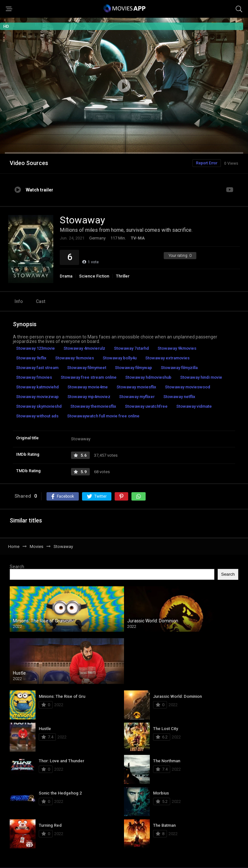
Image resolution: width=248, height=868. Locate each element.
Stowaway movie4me (88, 387)
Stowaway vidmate (194, 406)
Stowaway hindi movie (201, 377)
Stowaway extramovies (167, 358)
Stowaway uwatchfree (146, 406)
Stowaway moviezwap (37, 397)
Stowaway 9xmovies (75, 358)
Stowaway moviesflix (136, 387)
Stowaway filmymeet (87, 368)
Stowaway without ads (37, 416)
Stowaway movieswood (188, 387)
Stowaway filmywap (134, 368)
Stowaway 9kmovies (177, 348)
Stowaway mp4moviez (89, 397)
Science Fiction (94, 276)
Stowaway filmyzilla (179, 368)
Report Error (207, 163)
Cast (41, 301)
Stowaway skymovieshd (39, 406)
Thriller (123, 276)
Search (17, 567)
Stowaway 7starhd (131, 348)
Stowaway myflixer (137, 397)
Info (19, 301)
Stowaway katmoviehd (37, 387)
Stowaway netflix (179, 397)
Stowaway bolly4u (120, 358)
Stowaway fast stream (37, 368)
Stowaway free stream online (89, 377)
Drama (66, 276)
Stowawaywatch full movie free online (103, 416)
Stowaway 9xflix (31, 358)
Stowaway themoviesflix (93, 406)
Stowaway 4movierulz (84, 348)
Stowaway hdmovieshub (148, 377)
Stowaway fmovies (34, 377)
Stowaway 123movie (36, 348)
